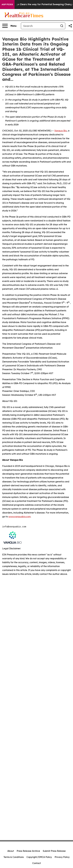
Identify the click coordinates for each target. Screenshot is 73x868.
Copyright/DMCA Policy (39, 857)
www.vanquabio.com (20, 517)
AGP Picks (7, 4)
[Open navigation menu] (9, 26)
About (11, 851)
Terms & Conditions (14, 857)
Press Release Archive (28, 851)
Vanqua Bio (61, 131)
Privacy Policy (62, 857)
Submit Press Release (54, 851)
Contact (37, 863)
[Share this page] (70, 26)
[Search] (40, 26)
